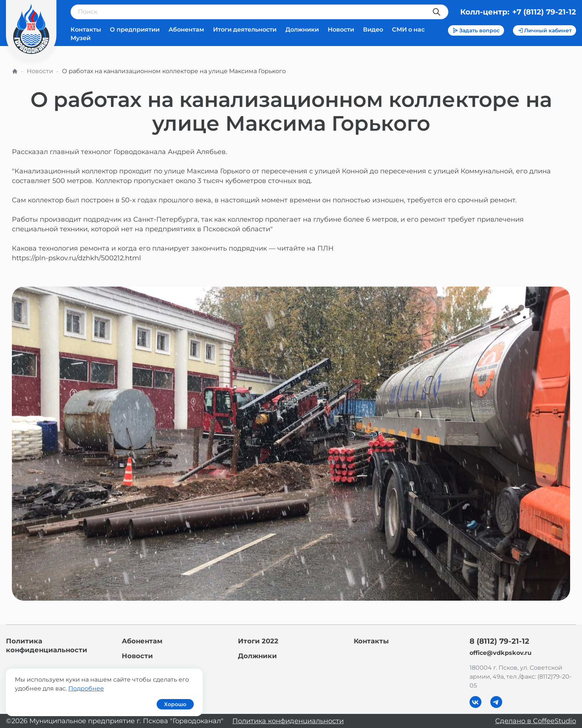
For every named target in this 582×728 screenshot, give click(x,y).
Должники (302, 30)
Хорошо (175, 704)
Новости (341, 30)
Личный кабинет (545, 30)
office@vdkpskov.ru (501, 653)
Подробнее (86, 688)
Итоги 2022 (258, 641)
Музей (81, 38)
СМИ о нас (408, 30)
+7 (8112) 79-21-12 (544, 12)
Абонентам (186, 30)
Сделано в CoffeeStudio (536, 721)
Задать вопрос (476, 30)
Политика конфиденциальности (288, 721)
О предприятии (135, 30)
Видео (373, 30)
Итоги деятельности (245, 30)
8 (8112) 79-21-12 (499, 641)
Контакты (86, 30)
